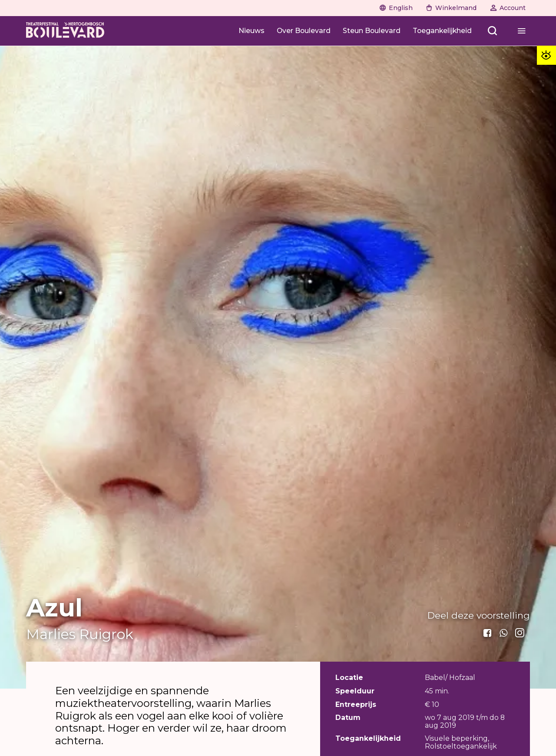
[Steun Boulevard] (372, 31)
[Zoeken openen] (493, 31)
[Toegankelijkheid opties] (546, 55)
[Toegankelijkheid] (442, 31)
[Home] (65, 31)
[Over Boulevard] (304, 31)
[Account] (508, 8)
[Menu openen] (521, 31)
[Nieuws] (252, 31)
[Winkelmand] (451, 8)
